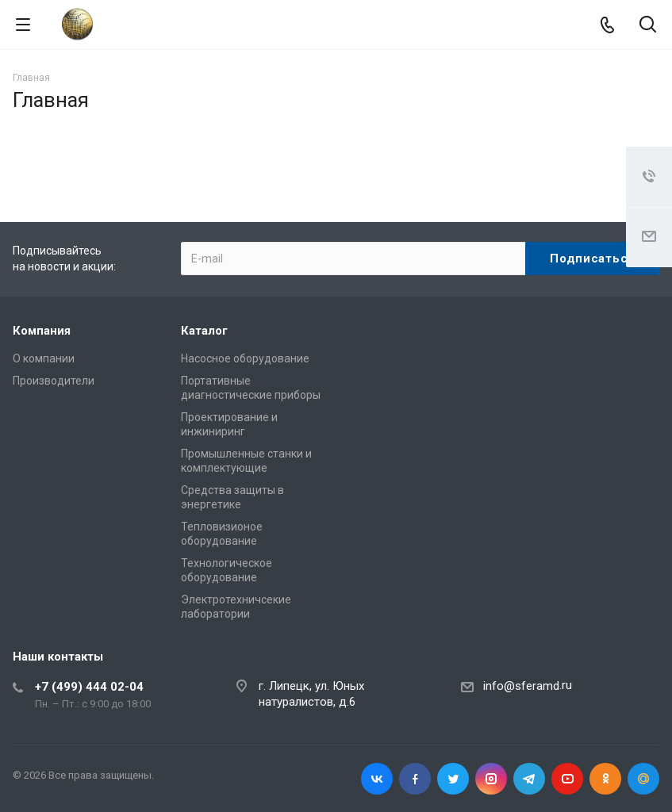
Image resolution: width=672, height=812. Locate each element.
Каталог (204, 331)
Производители (54, 381)
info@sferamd (521, 686)
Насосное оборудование (245, 358)
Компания (42, 331)
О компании (44, 358)
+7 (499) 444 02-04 (89, 687)
